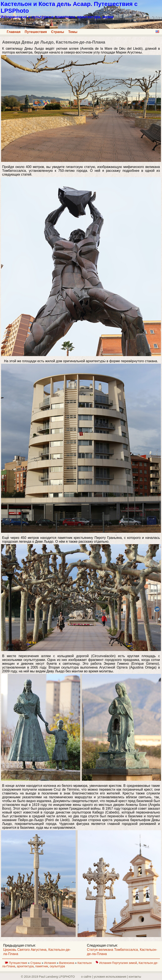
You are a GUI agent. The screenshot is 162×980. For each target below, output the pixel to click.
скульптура (57, 966)
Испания (50, 963)
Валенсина (67, 963)
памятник (42, 966)
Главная (14, 32)
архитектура (25, 966)
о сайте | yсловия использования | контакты (111, 977)
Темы (73, 32)
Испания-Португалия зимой (118, 963)
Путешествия (36, 32)
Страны (57, 32)
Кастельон (85, 963)
